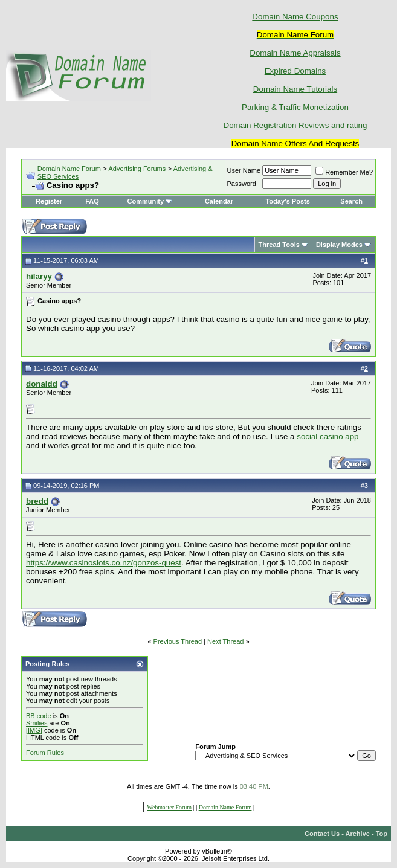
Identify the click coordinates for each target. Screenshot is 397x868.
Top (382, 834)
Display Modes (339, 245)
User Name (244, 170)
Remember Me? (344, 172)
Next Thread (225, 641)
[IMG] (34, 730)
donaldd (42, 384)
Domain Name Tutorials (295, 89)
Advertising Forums (137, 169)
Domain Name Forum (69, 169)
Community (150, 201)
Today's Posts (287, 201)
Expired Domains (295, 71)
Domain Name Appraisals (295, 53)
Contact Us (322, 834)
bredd (37, 501)
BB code (39, 716)
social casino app (328, 436)
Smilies (37, 723)
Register (49, 201)
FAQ (92, 201)
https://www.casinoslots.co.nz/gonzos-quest (104, 563)
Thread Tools (279, 245)
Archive (358, 834)
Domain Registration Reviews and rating (295, 125)
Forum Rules (45, 753)
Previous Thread (178, 641)
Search (351, 201)
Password (242, 184)
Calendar (219, 201)
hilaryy (39, 276)
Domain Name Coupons (295, 17)
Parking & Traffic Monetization (295, 107)
